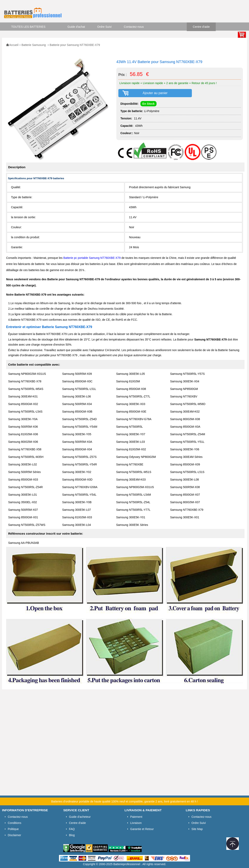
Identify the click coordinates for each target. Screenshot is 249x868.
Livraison (136, 823)
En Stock (149, 104)
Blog (72, 835)
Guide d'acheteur (80, 817)
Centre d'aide (201, 27)
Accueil (14, 45)
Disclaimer (14, 835)
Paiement (136, 817)
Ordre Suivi (104, 27)
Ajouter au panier (155, 93)
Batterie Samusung (34, 45)
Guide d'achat (76, 27)
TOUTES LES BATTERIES (28, 27)
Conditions (14, 823)
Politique (13, 829)
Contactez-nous (134, 27)
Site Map (197, 829)
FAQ (72, 829)
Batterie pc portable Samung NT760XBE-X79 (92, 258)
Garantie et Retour (142, 829)
